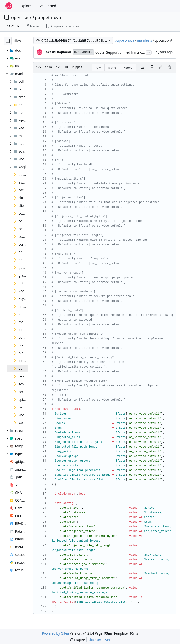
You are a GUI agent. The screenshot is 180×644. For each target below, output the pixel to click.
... (149, 52)
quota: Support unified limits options (124, 52)
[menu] (78, 640)
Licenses (95, 640)
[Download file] (142, 67)
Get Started (47, 6)
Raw (98, 68)
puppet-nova (48, 17)
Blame (112, 68)
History (128, 68)
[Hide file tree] (8, 41)
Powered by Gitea (55, 633)
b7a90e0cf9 (83, 52)
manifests (144, 40)
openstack (21, 17)
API (107, 640)
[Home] (9, 6)
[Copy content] (151, 67)
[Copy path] (172, 40)
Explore (25, 6)
